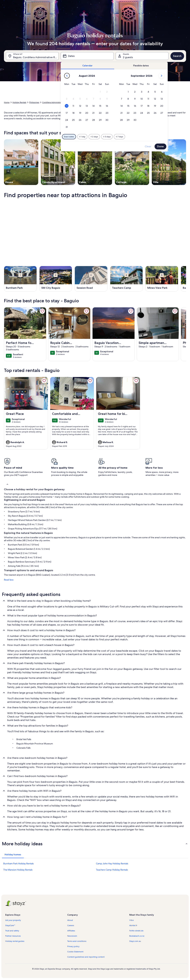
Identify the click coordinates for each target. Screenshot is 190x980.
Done (160, 146)
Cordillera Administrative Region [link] (57, 102)
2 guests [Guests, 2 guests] (128, 57)
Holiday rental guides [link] (15, 941)
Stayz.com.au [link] (135, 941)
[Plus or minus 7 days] (119, 137)
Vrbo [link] (132, 920)
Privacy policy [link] (73, 946)
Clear (148, 146)
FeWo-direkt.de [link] (136, 931)
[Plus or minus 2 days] (94, 137)
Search (177, 56)
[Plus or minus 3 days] (107, 137)
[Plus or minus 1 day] (82, 137)
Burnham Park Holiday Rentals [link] (18, 864)
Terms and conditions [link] (77, 941)
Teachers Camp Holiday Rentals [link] (112, 870)
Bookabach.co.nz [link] (137, 936)
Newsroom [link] (72, 936)
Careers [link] (71, 925)
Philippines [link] (34, 102)
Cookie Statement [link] (75, 952)
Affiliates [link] (71, 931)
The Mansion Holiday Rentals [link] (18, 870)
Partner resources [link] (13, 936)
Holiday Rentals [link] (19, 102)
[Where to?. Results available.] (32, 56)
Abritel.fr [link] (133, 925)
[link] (42, 311)
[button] (100, 92)
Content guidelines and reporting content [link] (86, 957)
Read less (9, 580)
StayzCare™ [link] (10, 925)
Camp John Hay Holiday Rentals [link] (112, 864)
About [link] (70, 920)
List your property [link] (13, 920)
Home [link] (7, 102)
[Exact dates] (69, 137)
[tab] (87, 66)
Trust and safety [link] (12, 931)
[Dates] (87, 56)
